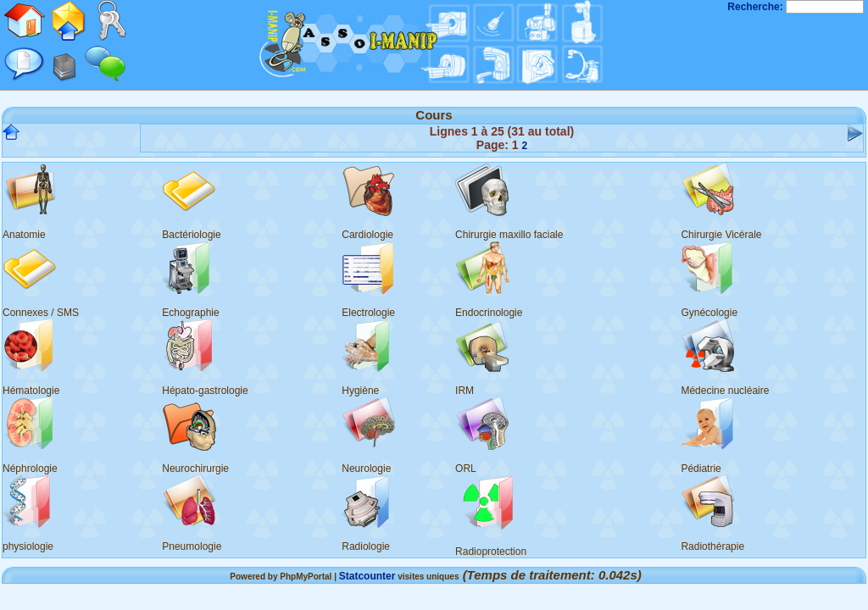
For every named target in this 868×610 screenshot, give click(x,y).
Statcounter (367, 576)
